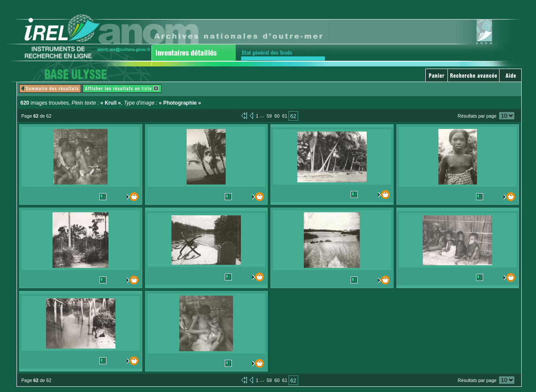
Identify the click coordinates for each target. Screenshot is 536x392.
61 (285, 116)
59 (269, 116)
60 (277, 116)
